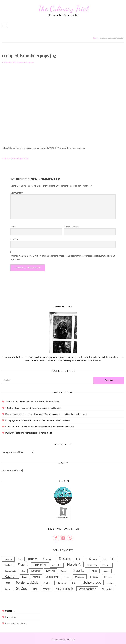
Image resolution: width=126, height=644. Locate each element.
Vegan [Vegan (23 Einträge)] (47, 589)
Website (14, 239)
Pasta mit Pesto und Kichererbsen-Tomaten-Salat (29, 433)
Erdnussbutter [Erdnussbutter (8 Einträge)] (109, 559)
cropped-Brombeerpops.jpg (15, 158)
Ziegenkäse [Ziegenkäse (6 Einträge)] (107, 589)
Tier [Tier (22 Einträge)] (35, 589)
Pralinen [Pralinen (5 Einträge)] (47, 583)
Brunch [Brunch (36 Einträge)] (33, 559)
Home (96, 38)
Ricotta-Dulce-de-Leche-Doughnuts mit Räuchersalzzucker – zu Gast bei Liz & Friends (46, 414)
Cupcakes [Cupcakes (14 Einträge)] (48, 559)
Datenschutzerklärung (16, 623)
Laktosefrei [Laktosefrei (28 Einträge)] (52, 577)
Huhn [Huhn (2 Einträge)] (23, 571)
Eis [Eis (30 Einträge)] (78, 559)
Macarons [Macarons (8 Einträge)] (80, 577)
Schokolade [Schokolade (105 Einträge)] (92, 582)
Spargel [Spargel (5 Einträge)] (110, 583)
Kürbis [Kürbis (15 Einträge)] (36, 577)
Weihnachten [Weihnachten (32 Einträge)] (87, 589)
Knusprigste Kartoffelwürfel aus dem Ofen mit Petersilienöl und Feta (38, 420)
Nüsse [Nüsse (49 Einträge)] (94, 576)
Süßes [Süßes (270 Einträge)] (22, 588)
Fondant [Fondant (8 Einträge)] (8, 565)
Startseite (10, 611)
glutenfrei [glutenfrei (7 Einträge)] (57, 565)
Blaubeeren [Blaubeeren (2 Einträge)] (8, 559)
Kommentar (17, 193)
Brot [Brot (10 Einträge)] (20, 559)
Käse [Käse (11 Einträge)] (24, 577)
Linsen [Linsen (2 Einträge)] (67, 577)
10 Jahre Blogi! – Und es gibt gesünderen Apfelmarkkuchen (33, 408)
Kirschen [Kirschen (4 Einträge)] (64, 571)
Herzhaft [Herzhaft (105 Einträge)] (74, 564)
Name (13, 227)
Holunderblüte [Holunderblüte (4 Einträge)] (10, 571)
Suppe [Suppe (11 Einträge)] (7, 589)
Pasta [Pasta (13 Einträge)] (7, 583)
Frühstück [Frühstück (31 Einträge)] (40, 565)
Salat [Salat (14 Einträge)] (75, 583)
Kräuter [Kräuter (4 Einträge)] (106, 571)
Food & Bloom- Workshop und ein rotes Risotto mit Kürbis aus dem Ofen (40, 426)
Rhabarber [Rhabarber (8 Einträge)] (62, 583)
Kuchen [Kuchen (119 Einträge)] (10, 576)
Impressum (11, 617)
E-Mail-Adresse (72, 227)
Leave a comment (26, 62)
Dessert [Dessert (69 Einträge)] (65, 559)
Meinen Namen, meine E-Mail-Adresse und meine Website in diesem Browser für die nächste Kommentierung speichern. (63, 257)
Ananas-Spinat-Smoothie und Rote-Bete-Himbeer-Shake (32, 402)
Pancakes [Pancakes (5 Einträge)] (108, 577)
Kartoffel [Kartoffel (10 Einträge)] (50, 571)
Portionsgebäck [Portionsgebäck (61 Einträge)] (27, 582)
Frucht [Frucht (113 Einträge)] (23, 564)
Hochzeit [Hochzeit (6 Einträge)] (106, 565)
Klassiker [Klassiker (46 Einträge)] (80, 570)
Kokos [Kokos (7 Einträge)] (94, 571)
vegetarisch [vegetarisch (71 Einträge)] (65, 589)
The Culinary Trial (63, 9)
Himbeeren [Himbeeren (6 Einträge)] (92, 565)
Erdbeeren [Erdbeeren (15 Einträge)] (91, 559)
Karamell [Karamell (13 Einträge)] (36, 571)
